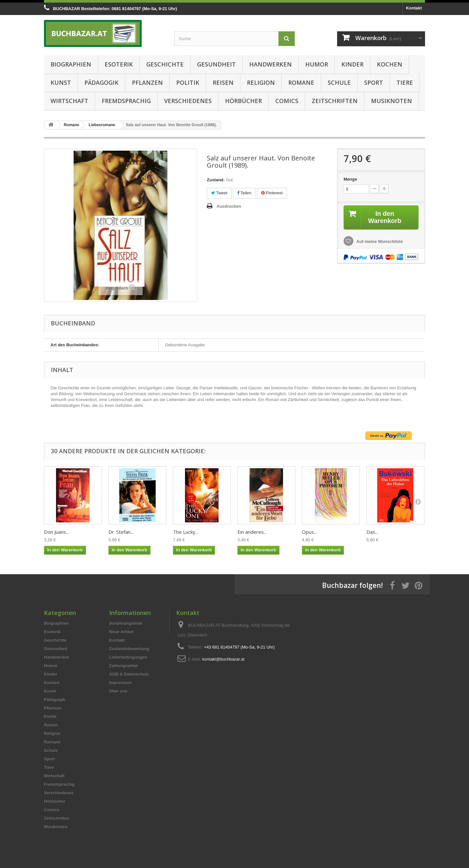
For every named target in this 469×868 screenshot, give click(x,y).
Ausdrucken (229, 206)
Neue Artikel (121, 632)
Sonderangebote (126, 623)
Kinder (352, 64)
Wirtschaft (69, 101)
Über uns (118, 691)
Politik (188, 82)
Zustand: (216, 180)
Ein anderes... (252, 532)
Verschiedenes (188, 101)
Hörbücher (243, 101)
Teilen (244, 193)
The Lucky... (186, 532)
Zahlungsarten (124, 666)
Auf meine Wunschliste (379, 241)
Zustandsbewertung (129, 649)
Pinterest (272, 193)
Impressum (120, 683)
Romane (301, 82)
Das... (372, 532)
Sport (374, 82)
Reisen (223, 82)
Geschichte (165, 64)
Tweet (219, 193)
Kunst (61, 82)
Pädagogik (101, 82)
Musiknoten (391, 101)
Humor (317, 64)
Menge (350, 179)
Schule (339, 82)
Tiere (405, 82)
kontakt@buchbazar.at (223, 659)
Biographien (71, 64)
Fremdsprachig (126, 101)
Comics (287, 101)
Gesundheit (216, 64)
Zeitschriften (335, 101)
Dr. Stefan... (121, 532)
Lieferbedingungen (128, 657)
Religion (261, 82)
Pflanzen (147, 82)
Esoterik (119, 64)
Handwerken (270, 64)
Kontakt (414, 8)
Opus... (309, 532)
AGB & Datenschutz (129, 674)
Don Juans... (57, 532)
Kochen (390, 64)
